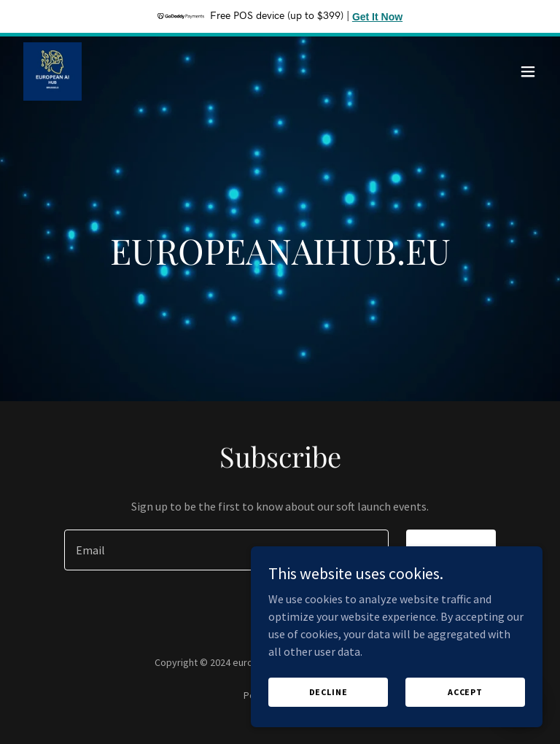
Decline (328, 692)
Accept (465, 692)
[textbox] (226, 550)
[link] (52, 71)
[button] (528, 71)
